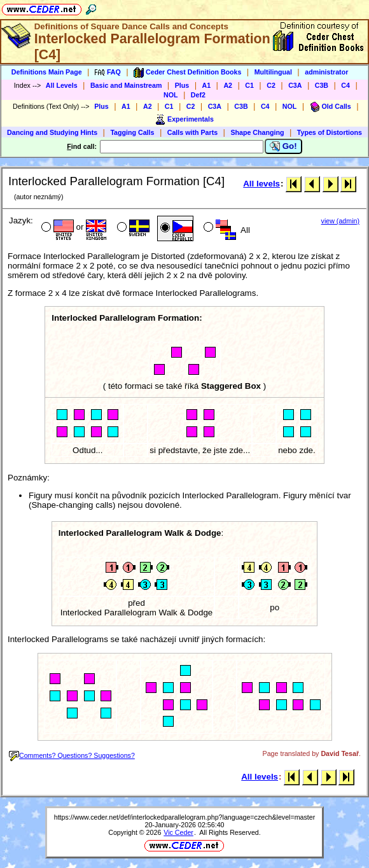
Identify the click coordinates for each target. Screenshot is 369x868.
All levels (261, 184)
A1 (207, 85)
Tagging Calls (132, 132)
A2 (228, 85)
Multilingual (273, 72)
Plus (182, 85)
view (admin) (340, 221)
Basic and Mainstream (126, 85)
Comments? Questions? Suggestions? (72, 755)
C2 (271, 85)
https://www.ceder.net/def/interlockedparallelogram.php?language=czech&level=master (185, 817)
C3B (322, 85)
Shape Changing (257, 132)
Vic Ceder (178, 832)
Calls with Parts (192, 132)
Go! (283, 146)
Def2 (198, 95)
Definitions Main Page (47, 72)
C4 (345, 85)
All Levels (62, 85)
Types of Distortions (330, 132)
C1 (249, 85)
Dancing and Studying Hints (52, 132)
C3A (295, 85)
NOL (171, 95)
